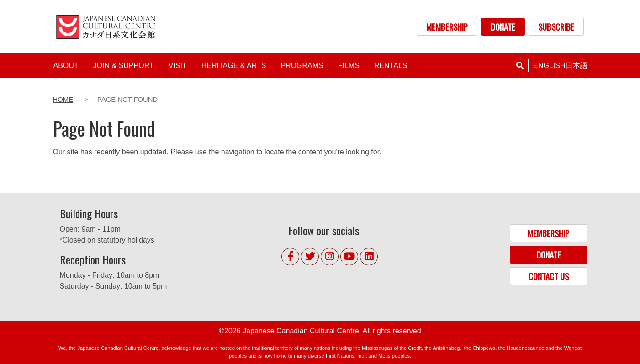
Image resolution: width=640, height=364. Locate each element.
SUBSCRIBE (556, 27)
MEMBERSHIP (447, 27)
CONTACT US (549, 276)
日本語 (577, 66)
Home (63, 100)
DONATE (503, 27)
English (549, 66)
